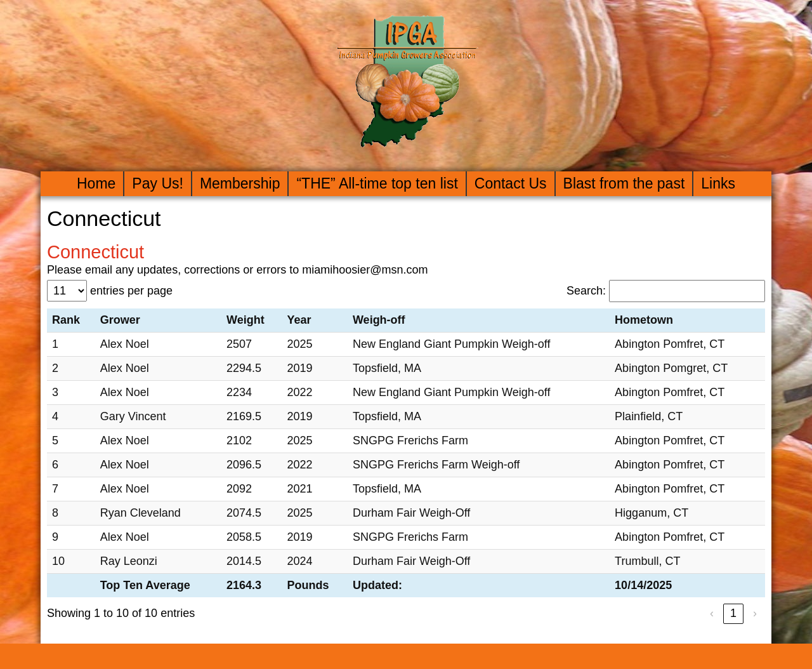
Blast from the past (624, 183)
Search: (586, 291)
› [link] (755, 613)
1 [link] (733, 613)
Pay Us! (158, 183)
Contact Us (511, 183)
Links (718, 183)
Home (96, 183)
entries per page (131, 291)
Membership (240, 183)
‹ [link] (712, 613)
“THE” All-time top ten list (377, 183)
